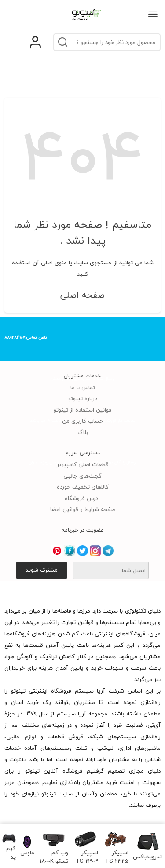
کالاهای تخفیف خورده (83, 487)
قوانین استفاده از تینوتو (83, 410)
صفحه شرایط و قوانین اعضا (83, 509)
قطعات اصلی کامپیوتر (83, 464)
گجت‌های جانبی (82, 476)
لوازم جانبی (21, 737)
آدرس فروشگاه (82, 498)
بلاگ (83, 432)
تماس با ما (83, 387)
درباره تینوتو (83, 398)
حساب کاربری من (82, 421)
